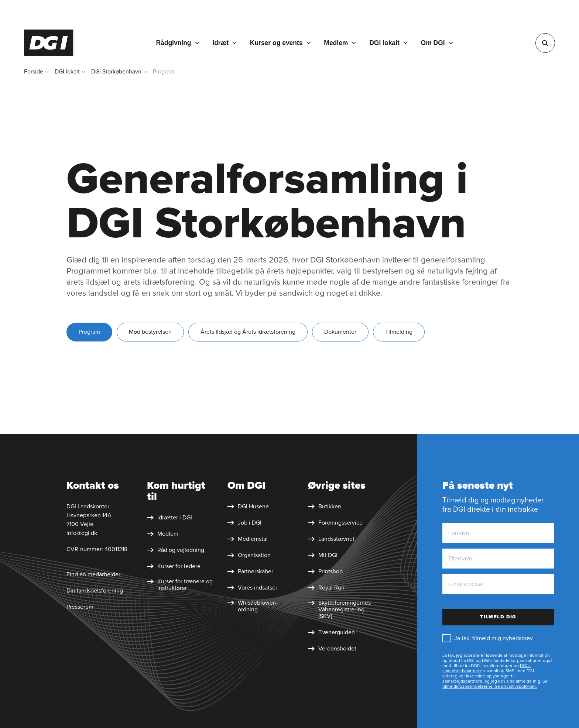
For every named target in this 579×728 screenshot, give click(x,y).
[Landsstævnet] (331, 539)
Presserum (80, 607)
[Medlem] (340, 43)
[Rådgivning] (177, 43)
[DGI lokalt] (388, 43)
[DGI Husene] (248, 506)
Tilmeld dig (498, 617)
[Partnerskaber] (250, 571)
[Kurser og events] (280, 43)
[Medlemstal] (248, 539)
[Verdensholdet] (332, 649)
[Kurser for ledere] (174, 566)
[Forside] (49, 43)
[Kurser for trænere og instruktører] (180, 585)
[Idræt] (225, 43)
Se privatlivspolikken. (515, 686)
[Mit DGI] (323, 555)
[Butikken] (325, 506)
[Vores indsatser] (252, 588)
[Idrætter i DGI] (169, 518)
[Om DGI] (437, 43)
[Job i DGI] (244, 523)
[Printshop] (325, 571)
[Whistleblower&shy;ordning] (261, 606)
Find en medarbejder (93, 574)
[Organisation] (249, 555)
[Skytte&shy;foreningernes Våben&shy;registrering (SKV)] (341, 609)
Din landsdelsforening (95, 591)
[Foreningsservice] (335, 523)
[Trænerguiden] (331, 632)
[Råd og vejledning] (176, 550)
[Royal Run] (326, 588)
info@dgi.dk (82, 533)
